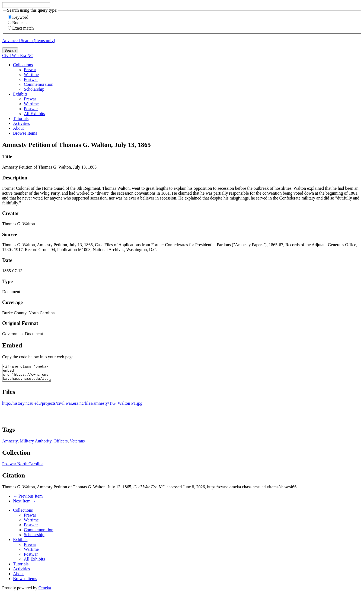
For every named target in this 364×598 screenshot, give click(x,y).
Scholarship (34, 89)
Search (10, 50)
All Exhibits (34, 114)
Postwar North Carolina (23, 467)
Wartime (31, 75)
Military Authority (36, 444)
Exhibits (20, 94)
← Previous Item (28, 499)
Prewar (30, 70)
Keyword (18, 17)
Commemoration (39, 84)
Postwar (31, 79)
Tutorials (21, 118)
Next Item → (24, 504)
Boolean (17, 23)
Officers (60, 444)
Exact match (21, 28)
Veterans (77, 444)
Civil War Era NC (18, 56)
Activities (21, 123)
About (18, 128)
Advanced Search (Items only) (29, 41)
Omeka (45, 591)
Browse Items (25, 133)
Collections (23, 65)
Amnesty (10, 444)
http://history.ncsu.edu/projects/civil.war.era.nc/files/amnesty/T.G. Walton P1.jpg (72, 406)
